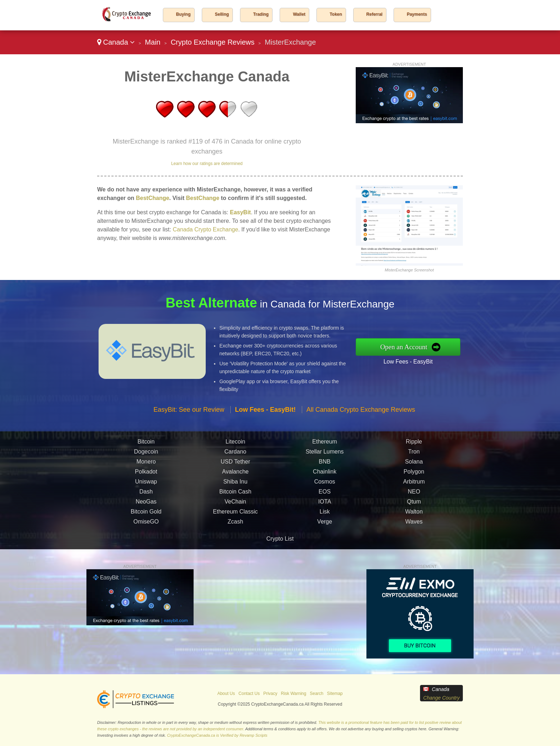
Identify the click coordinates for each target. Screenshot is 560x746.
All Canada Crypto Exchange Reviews (361, 413)
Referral (374, 14)
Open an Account (407, 347)
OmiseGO (146, 525)
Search (316, 694)
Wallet (299, 14)
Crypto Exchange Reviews (213, 42)
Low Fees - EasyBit (411, 361)
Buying (183, 14)
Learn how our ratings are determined (207, 164)
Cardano (235, 455)
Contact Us (249, 694)
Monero (146, 465)
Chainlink (325, 475)
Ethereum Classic (235, 515)
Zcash (235, 525)
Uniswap (146, 485)
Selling (222, 14)
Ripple (414, 445)
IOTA (325, 505)
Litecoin (235, 445)
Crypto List (280, 539)
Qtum (414, 505)
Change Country (441, 698)
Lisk (325, 515)
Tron (414, 455)
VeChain (236, 505)
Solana (414, 465)
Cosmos (325, 485)
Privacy (270, 694)
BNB (325, 465)
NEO (414, 495)
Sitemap (335, 694)
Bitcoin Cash (235, 495)
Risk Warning (294, 694)
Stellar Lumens (325, 455)
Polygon (414, 475)
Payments (417, 14)
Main (153, 42)
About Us (226, 694)
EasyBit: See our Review (189, 413)
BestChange (152, 198)
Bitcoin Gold (146, 515)
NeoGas (146, 505)
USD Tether (235, 465)
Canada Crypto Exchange (206, 229)
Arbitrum (414, 485)
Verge (325, 525)
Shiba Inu (235, 485)
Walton (414, 515)
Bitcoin (146, 445)
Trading (261, 14)
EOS (325, 495)
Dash (146, 495)
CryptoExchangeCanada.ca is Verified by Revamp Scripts (217, 735)
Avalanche (235, 475)
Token (336, 14)
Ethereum (324, 445)
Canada (116, 42)
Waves (414, 525)
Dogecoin (146, 455)
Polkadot (146, 475)
